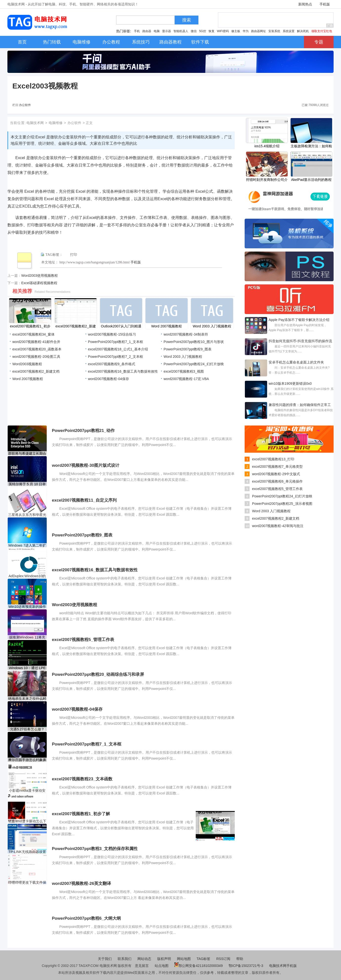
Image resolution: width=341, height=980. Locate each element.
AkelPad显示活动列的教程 (311, 180)
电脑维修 (56, 123)
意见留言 (142, 966)
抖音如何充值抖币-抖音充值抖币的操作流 (300, 341)
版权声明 (164, 959)
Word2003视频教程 (27, 364)
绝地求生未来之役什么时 (27, 699)
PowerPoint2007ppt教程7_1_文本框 (116, 342)
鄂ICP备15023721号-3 (246, 966)
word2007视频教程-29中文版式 (276, 474)
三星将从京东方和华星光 (27, 515)
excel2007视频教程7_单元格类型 (277, 467)
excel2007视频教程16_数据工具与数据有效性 (123, 371)
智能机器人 (181, 31)
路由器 (147, 31)
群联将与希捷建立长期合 (27, 453)
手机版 (325, 4)
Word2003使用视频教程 (40, 276)
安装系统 (274, 31)
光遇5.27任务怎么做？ (27, 729)
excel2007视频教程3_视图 (184, 371)
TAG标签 (204, 959)
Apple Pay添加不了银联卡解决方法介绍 (299, 320)
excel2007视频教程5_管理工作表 (277, 489)
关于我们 (105, 959)
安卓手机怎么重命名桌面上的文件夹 (296, 362)
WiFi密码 (223, 31)
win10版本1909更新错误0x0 (290, 383)
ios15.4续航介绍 (267, 146)
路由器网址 (258, 31)
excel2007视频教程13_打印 (273, 459)
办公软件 (25, 105)
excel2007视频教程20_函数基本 (37, 349)
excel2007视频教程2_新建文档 (75, 327)
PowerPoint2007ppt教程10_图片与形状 (194, 342)
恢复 (212, 31)
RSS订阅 (223, 959)
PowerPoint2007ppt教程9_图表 (188, 349)
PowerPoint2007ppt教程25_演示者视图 (282, 504)
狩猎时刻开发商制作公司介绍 (267, 180)
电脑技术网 (35, 123)
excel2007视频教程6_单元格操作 (277, 481)
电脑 (157, 31)
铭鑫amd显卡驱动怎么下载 (27, 821)
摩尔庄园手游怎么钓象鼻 (27, 760)
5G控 (203, 31)
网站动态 (144, 959)
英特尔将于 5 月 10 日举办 (27, 484)
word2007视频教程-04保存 (108, 379)
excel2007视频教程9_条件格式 (112, 364)
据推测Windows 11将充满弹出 (27, 637)
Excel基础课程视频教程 (39, 283)
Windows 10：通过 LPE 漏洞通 (27, 668)
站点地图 (162, 966)
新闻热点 (305, 4)
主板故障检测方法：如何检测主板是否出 (311, 147)
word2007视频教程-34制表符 (186, 334)
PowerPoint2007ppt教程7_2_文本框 (116, 357)
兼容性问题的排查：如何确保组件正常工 (300, 405)
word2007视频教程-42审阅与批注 (278, 526)
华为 (246, 31)
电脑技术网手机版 (283, 966)
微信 (194, 31)
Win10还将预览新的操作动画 (27, 607)
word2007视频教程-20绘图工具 (36, 357)
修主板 (236, 31)
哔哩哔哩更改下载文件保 (27, 882)
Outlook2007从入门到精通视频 (121, 327)
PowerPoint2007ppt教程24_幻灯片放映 (194, 364)
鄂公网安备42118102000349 (199, 966)
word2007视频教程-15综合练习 (112, 334)
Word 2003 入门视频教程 (212, 326)
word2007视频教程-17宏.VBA (186, 379)
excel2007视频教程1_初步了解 (30, 327)
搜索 (187, 20)
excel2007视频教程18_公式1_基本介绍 (118, 349)
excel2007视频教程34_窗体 (33, 334)
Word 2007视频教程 (167, 326)
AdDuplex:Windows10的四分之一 (27, 576)
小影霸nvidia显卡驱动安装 (27, 791)
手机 (137, 31)
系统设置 (289, 31)
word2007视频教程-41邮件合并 (36, 342)
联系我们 (125, 959)
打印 (74, 255)
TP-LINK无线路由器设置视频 (27, 852)
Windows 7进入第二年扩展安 (27, 545)
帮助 (240, 959)
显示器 (167, 31)
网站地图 (184, 959)
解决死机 (303, 31)
